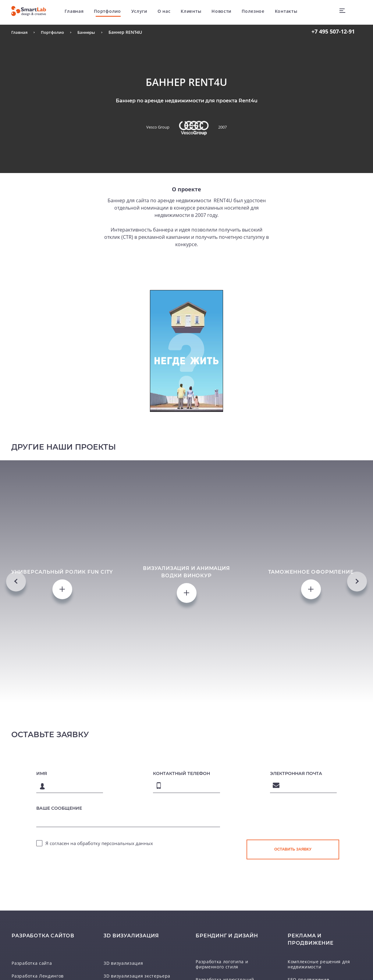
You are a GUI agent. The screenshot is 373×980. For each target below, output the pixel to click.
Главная (80, 12)
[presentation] (293, 960)
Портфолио (113, 12)
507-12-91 (333, 31)
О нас (170, 12)
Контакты (292, 12)
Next (357, 649)
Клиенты (197, 12)
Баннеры (90, 32)
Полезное (259, 12)
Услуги (145, 12)
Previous (16, 649)
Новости (227, 12)
